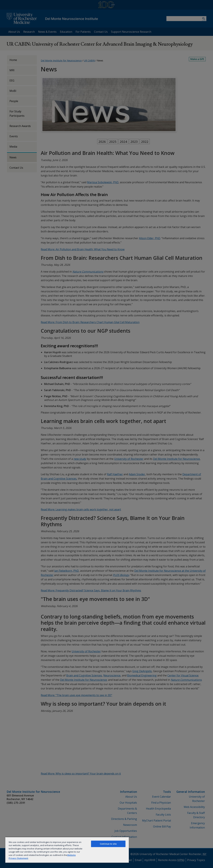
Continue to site (108, 844)
